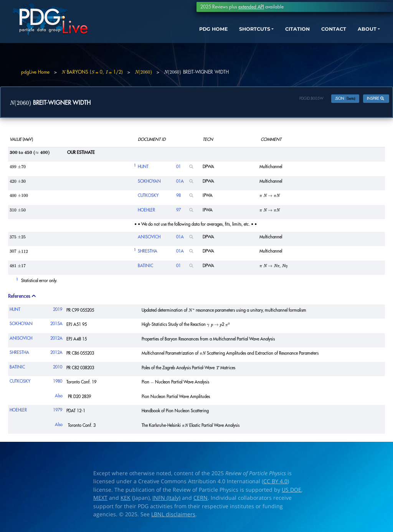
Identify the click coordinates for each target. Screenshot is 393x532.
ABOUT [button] (360, 34)
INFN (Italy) (166, 500)
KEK (125, 500)
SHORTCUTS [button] (235, 34)
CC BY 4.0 (275, 483)
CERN (201, 500)
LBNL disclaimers (173, 516)
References (22, 298)
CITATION (284, 34)
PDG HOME (188, 34)
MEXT (100, 500)
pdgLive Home (35, 72)
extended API (251, 7)
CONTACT (324, 34)
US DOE (291, 491)
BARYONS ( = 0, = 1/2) (92, 72)
